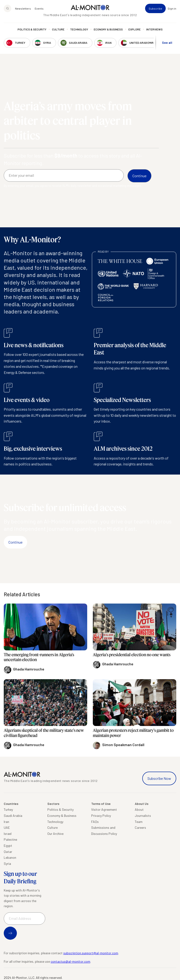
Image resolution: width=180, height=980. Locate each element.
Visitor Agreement (104, 809)
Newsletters (23, 8)
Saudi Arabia (13, 816)
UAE (7, 827)
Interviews (154, 29)
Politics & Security (32, 29)
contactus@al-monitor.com (70, 961)
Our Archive (55, 834)
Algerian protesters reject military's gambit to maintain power (133, 733)
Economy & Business (108, 29)
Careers (140, 827)
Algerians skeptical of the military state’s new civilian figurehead (44, 733)
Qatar (8, 852)
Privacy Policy (101, 816)
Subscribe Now (159, 778)
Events (39, 8)
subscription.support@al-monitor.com (91, 953)
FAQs (95, 822)
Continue (15, 542)
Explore (135, 29)
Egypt (8, 846)
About (139, 809)
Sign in (172, 8)
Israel (8, 834)
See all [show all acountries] (167, 42)
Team (139, 822)
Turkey (8, 809)
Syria (7, 864)
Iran (6, 822)
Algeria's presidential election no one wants (132, 655)
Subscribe (155, 8)
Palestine (10, 839)
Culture (58, 29)
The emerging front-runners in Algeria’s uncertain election (39, 657)
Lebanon (10, 857)
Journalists (143, 816)
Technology (79, 29)
